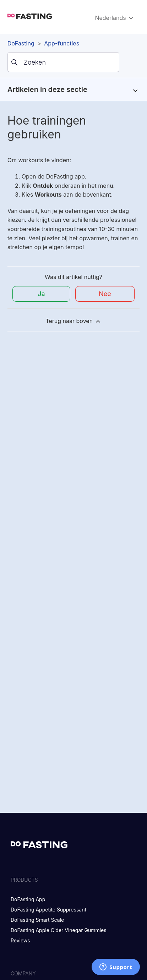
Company (23, 973)
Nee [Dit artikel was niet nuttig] (105, 294)
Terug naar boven (73, 321)
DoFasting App (28, 899)
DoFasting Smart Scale (37, 920)
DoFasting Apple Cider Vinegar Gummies (59, 930)
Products (24, 880)
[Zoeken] (63, 62)
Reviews (20, 940)
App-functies (62, 43)
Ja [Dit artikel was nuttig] (41, 294)
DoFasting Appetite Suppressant (48, 910)
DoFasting (21, 43)
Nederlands (115, 18)
